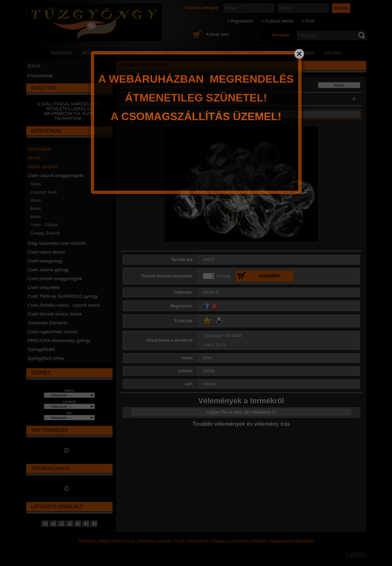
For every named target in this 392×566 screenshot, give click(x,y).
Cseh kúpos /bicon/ (47, 252)
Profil (180, 541)
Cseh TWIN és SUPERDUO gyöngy (63, 296)
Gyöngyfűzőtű (41, 349)
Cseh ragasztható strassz (53, 332)
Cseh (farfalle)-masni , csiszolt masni (64, 305)
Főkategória (132, 86)
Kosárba (270, 276)
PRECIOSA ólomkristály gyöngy (59, 341)
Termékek (87, 541)
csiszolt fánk (44, 192)
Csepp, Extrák (45, 233)
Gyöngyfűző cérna (46, 358)
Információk (198, 541)
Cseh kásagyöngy (45, 261)
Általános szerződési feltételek (240, 541)
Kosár (130, 541)
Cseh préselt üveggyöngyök (55, 279)
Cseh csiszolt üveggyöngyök (56, 175)
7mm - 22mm (44, 225)
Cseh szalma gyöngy (48, 270)
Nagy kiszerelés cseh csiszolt (57, 243)
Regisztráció (110, 541)
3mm (36, 184)
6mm (36, 208)
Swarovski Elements (48, 323)
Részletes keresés (155, 541)
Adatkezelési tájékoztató (292, 541)
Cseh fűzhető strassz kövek (55, 314)
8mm (36, 217)
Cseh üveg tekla (44, 287)
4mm (36, 200)
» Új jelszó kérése (277, 21)
